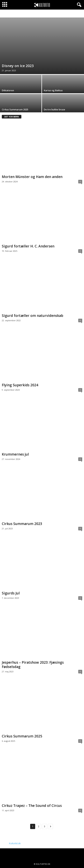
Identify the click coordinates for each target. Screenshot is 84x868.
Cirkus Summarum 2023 (22, 524)
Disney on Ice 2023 (18, 66)
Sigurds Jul (11, 593)
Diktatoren (8, 90)
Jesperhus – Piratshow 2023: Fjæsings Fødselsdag (33, 665)
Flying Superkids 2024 (20, 385)
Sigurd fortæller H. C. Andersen (29, 246)
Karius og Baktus (53, 90)
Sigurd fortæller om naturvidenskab (32, 316)
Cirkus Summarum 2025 (15, 109)
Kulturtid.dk (15, 843)
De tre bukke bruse (55, 109)
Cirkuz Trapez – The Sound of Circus (32, 806)
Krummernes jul (16, 454)
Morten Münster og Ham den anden (32, 177)
